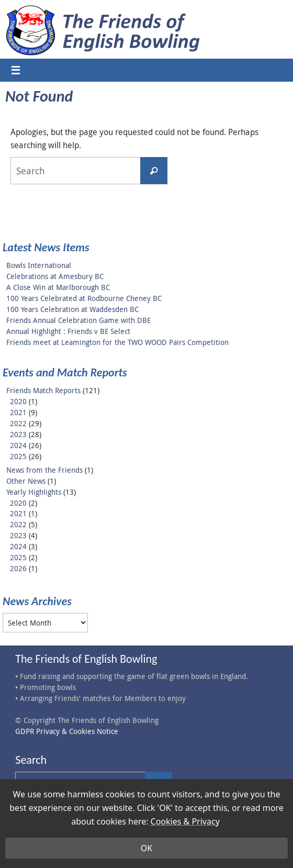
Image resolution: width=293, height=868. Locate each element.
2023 (18, 434)
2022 (18, 423)
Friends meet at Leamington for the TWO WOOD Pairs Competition (117, 342)
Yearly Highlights (34, 492)
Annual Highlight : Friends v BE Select (68, 331)
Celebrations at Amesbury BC (55, 276)
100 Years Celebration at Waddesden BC (72, 309)
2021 (18, 412)
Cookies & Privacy (185, 821)
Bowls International (39, 265)
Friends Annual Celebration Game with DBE (78, 320)
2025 (18, 456)
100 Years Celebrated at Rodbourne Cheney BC (84, 298)
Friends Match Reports (43, 390)
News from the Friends (44, 470)
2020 (18, 401)
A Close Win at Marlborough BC (58, 287)
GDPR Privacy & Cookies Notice (67, 731)
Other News (26, 481)
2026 (18, 568)
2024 (18, 445)
